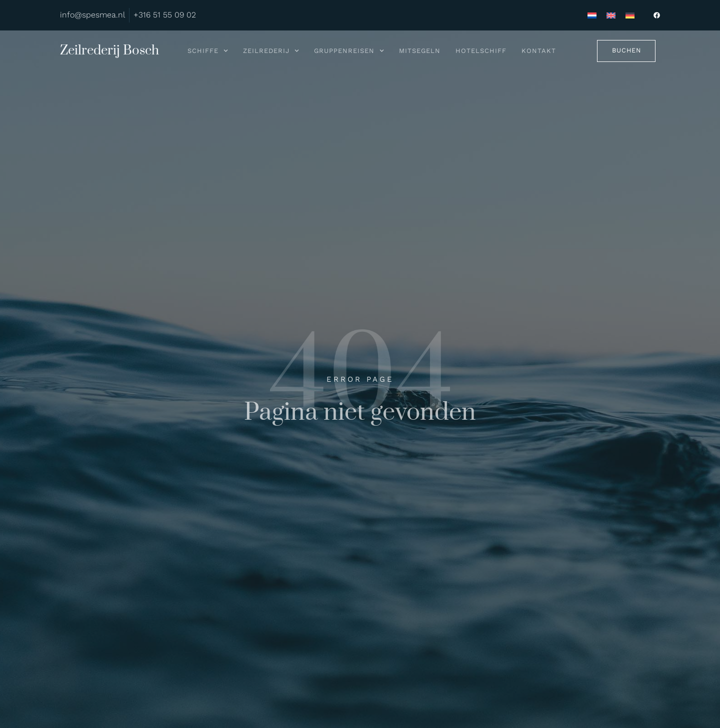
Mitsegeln (420, 51)
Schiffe (208, 51)
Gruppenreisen (349, 51)
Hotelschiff (481, 51)
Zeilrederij (271, 51)
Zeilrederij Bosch (109, 51)
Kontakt (539, 51)
